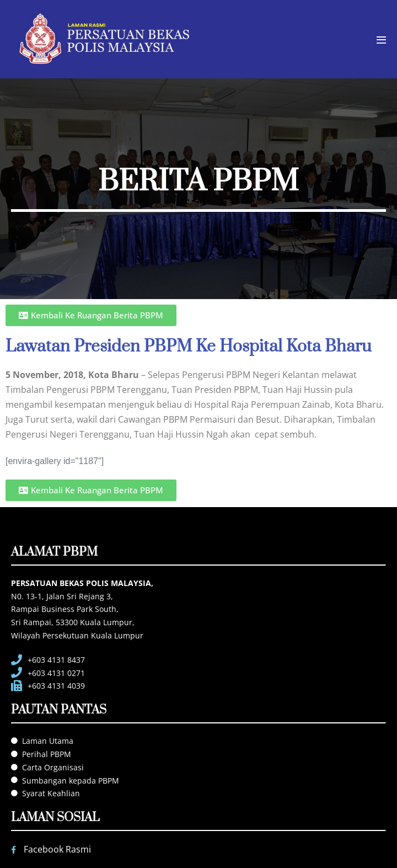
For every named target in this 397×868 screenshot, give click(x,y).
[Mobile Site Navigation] (381, 40)
